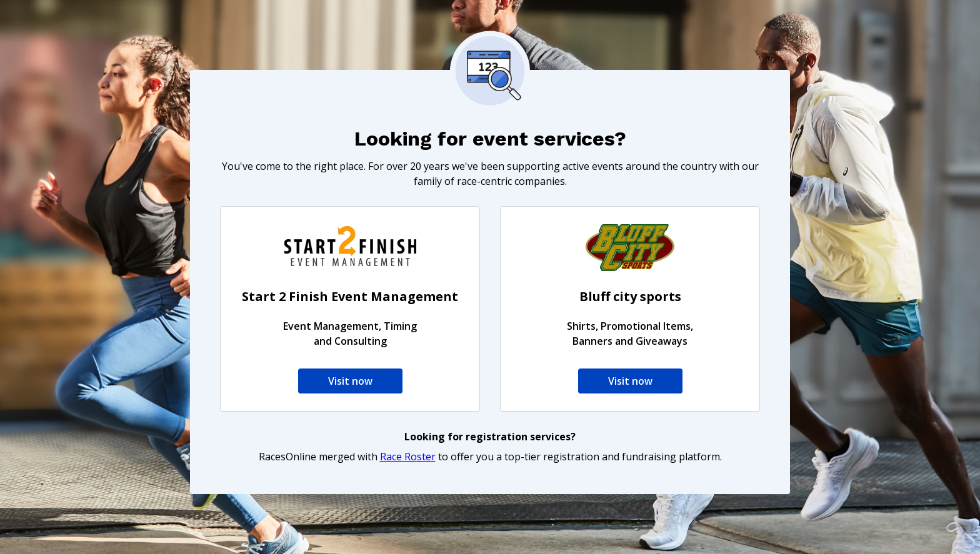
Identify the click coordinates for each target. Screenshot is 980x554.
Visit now (350, 381)
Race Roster (408, 457)
